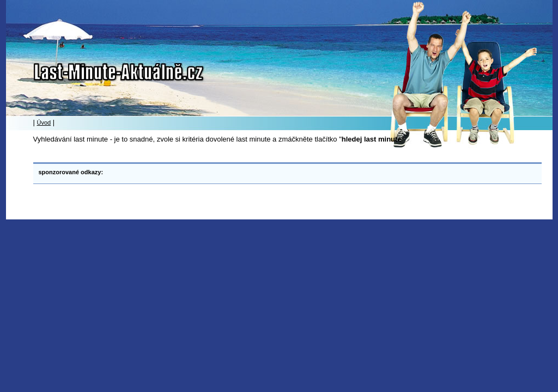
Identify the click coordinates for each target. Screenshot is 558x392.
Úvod (44, 122)
